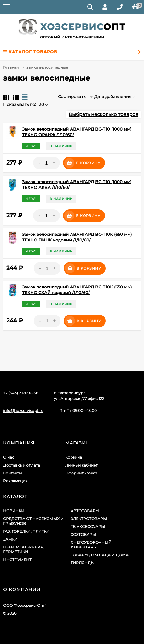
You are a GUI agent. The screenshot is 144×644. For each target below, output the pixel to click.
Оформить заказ (81, 473)
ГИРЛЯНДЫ (83, 563)
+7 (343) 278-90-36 (21, 393)
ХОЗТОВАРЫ (83, 534)
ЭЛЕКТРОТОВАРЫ (89, 519)
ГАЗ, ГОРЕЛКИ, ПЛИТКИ (26, 531)
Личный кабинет (81, 465)
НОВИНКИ (14, 511)
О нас (9, 457)
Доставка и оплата (22, 465)
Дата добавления (110, 96)
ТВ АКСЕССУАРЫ (88, 527)
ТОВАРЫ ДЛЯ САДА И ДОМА (100, 555)
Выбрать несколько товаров (104, 114)
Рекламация (15, 481)
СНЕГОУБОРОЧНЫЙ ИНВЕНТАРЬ (91, 545)
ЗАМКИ (10, 539)
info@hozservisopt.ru (23, 411)
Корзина (74, 457)
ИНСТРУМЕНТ (17, 560)
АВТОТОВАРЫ (85, 511)
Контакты (12, 473)
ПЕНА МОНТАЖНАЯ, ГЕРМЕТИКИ (24, 549)
